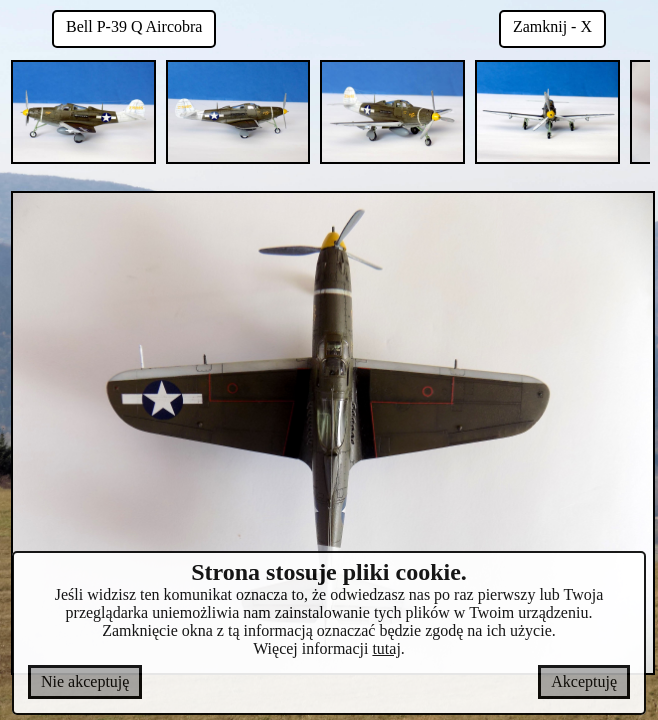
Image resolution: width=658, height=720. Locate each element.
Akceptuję (584, 681)
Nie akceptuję (85, 681)
